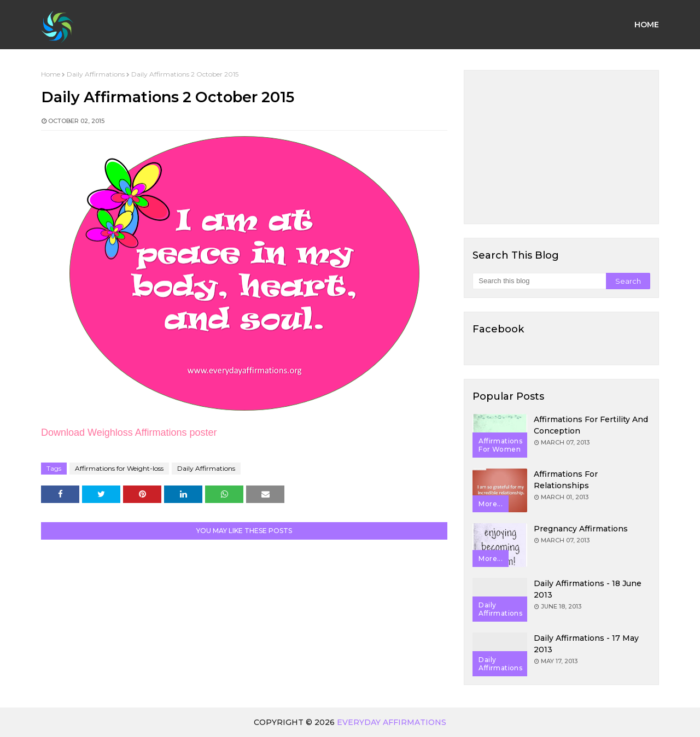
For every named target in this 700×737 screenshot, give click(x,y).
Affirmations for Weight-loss (119, 468)
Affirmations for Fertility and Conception (591, 425)
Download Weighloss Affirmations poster (129, 432)
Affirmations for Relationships (566, 480)
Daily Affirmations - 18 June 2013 (588, 589)
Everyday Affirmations (392, 722)
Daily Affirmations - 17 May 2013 (586, 644)
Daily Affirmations (96, 74)
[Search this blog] (539, 281)
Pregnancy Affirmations (581, 529)
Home (51, 74)
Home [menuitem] (647, 25)
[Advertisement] (561, 147)
